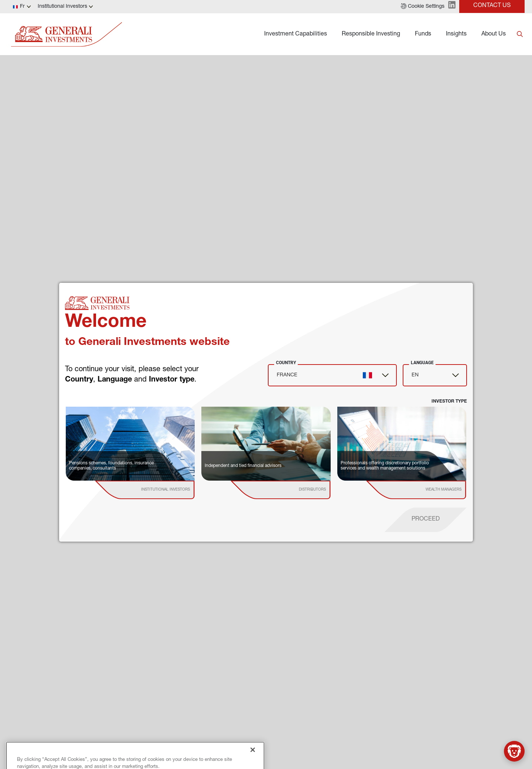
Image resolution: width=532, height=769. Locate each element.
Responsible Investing (371, 34)
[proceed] (426, 520)
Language (422, 363)
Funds (423, 34)
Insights (456, 34)
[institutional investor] (156, 490)
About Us (494, 34)
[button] (423, 7)
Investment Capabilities (296, 34)
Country (286, 363)
